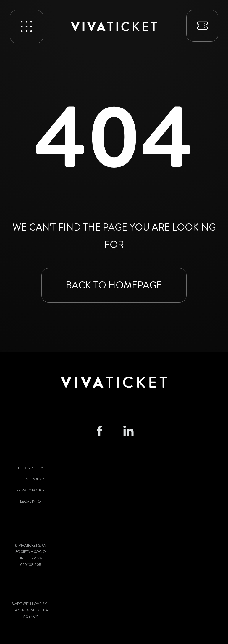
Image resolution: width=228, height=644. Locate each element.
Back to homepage (114, 285)
